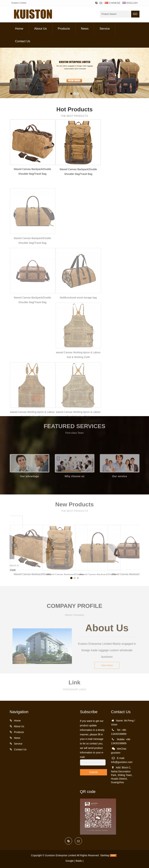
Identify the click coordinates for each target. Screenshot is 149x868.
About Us (41, 29)
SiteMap (105, 855)
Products (64, 29)
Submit (93, 772)
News (85, 29)
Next (135, 545)
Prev (14, 545)
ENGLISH (129, 3)
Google (70, 861)
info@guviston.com (122, 762)
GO (135, 14)
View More (107, 656)
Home (19, 29)
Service (105, 29)
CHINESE (112, 3)
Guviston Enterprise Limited (61, 855)
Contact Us (23, 41)
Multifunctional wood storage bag (78, 327)
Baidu (79, 861)
